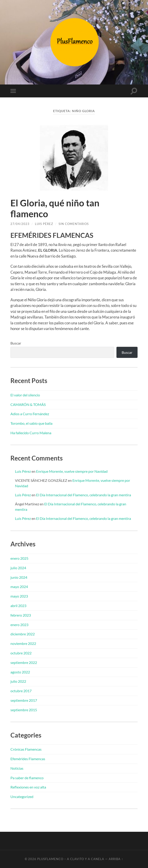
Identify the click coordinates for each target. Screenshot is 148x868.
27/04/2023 (20, 224)
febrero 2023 (21, 615)
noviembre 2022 (23, 643)
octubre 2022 (21, 653)
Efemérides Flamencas (28, 759)
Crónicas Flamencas (26, 749)
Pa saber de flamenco (27, 778)
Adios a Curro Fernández (30, 414)
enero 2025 (19, 558)
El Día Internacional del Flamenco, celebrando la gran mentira (84, 495)
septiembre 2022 (24, 662)
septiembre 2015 (24, 710)
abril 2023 (18, 606)
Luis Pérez (44, 224)
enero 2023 (19, 625)
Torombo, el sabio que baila (31, 423)
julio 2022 (18, 681)
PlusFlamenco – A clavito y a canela (71, 859)
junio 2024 (19, 577)
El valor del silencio (25, 395)
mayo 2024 (19, 587)
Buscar (16, 343)
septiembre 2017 (24, 700)
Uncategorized (22, 797)
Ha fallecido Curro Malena (31, 433)
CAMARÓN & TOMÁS (28, 404)
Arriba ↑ (116, 859)
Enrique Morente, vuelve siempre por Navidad (72, 471)
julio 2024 (18, 568)
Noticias (17, 768)
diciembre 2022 (23, 634)
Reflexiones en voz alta (28, 787)
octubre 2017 (21, 691)
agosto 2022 (20, 672)
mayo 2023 (19, 596)
